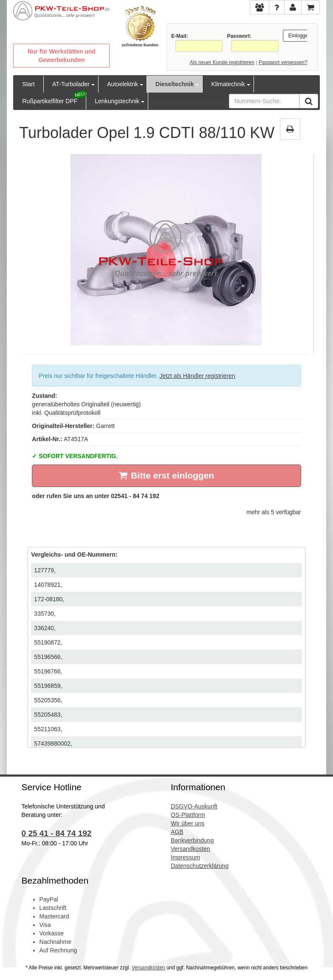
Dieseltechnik (175, 84)
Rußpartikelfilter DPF (50, 101)
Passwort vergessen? (283, 62)
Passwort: (239, 36)
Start (28, 84)
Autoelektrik (123, 84)
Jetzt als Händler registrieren (197, 376)
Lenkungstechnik (117, 101)
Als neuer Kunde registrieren (222, 62)
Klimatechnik (228, 84)
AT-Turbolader (71, 84)
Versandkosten (148, 968)
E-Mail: (179, 36)
